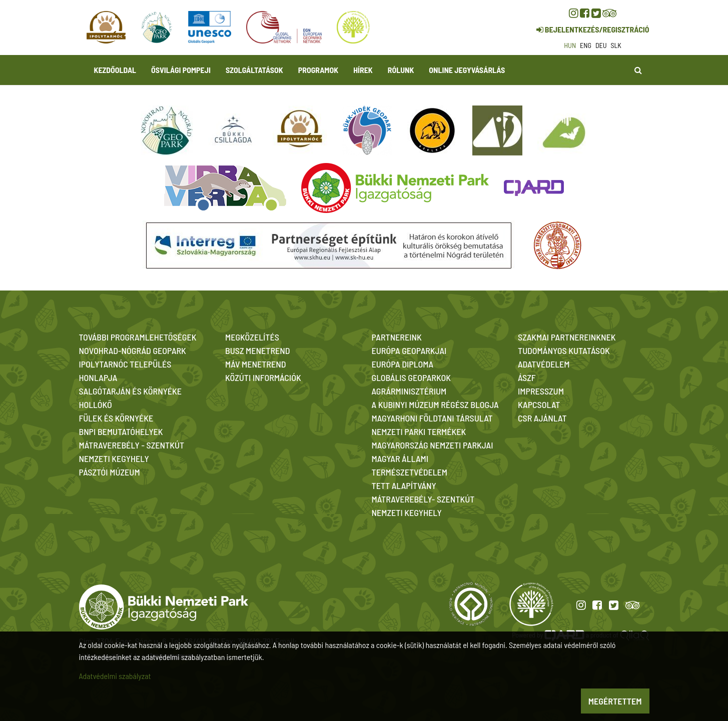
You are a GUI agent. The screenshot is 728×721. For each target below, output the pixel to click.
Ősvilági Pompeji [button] (181, 70)
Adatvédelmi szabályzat (115, 676)
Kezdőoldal (115, 70)
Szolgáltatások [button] (254, 70)
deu (601, 45)
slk (616, 45)
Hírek (363, 70)
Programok (318, 70)
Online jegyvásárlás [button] (467, 70)
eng (586, 45)
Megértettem (615, 701)
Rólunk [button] (401, 70)
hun (570, 45)
